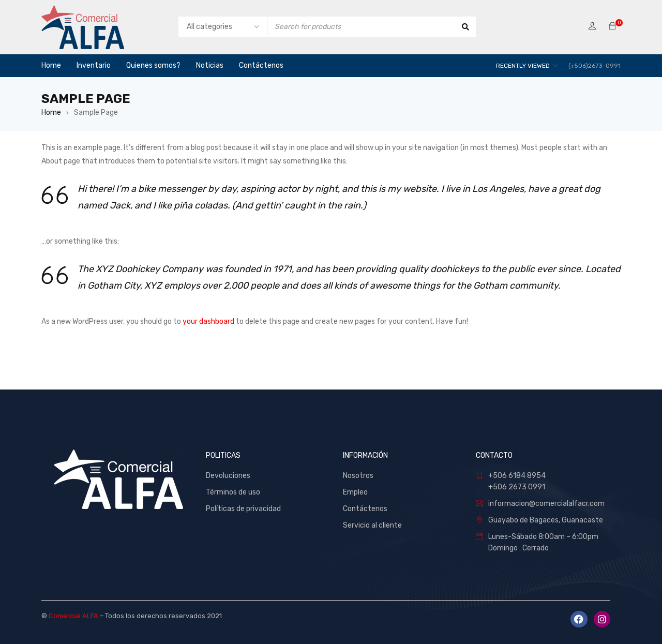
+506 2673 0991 (517, 487)
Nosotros (358, 476)
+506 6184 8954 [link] (517, 476)
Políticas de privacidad (243, 509)
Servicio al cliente (372, 525)
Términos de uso (233, 492)
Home (51, 113)
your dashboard (208, 321)
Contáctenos (366, 509)
